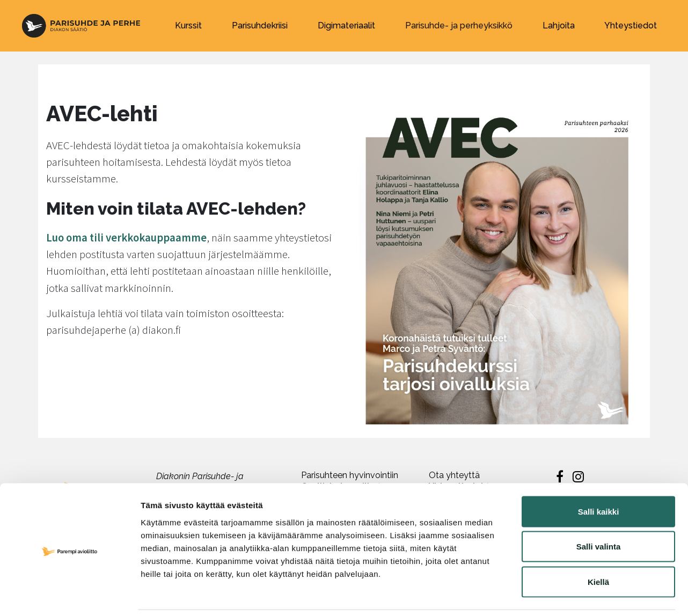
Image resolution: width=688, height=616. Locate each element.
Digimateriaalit (346, 25)
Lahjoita (559, 25)
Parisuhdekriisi (260, 25)
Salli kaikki (599, 475)
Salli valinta (599, 511)
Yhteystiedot (631, 25)
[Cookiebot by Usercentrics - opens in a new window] (69, 595)
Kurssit (188, 25)
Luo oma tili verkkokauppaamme (126, 238)
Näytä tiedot (574, 595)
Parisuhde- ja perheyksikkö (459, 25)
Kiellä (598, 545)
